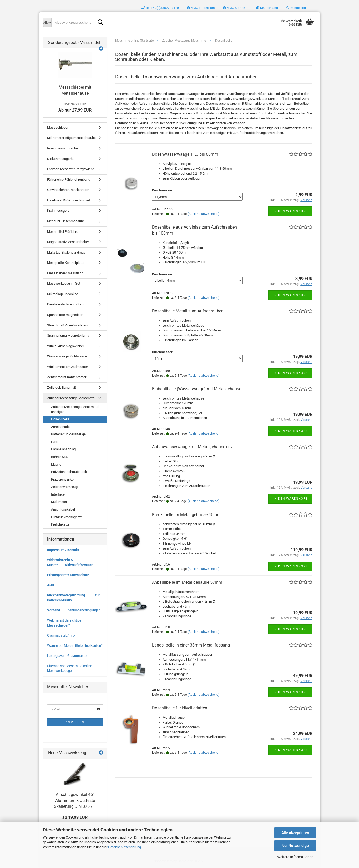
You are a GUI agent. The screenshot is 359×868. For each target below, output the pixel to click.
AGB (50, 585)
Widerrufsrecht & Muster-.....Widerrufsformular (70, 562)
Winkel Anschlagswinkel (65, 346)
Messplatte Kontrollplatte (66, 263)
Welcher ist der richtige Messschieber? (64, 623)
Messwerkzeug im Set (64, 283)
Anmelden (75, 722)
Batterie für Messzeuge (68, 434)
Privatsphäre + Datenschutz (68, 575)
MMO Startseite (236, 8)
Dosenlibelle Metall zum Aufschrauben (188, 311)
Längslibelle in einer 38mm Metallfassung (191, 645)
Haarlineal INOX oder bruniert (69, 200)
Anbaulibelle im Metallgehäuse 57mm (187, 582)
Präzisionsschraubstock (69, 472)
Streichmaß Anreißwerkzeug (68, 325)
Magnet (57, 464)
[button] (267, 8)
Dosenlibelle (60, 419)
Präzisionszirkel (63, 479)
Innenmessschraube (62, 148)
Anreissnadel (61, 427)
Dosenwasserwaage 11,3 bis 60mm (185, 154)
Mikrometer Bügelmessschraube (71, 138)
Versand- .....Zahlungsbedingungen (74, 610)
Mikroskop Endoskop (63, 294)
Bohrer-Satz (60, 457)
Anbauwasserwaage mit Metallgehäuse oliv (192, 447)
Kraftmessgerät (59, 211)
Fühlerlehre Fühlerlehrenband (69, 180)
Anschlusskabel (63, 509)
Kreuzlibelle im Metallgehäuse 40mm (186, 515)
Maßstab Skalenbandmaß (66, 252)
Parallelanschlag (63, 449)
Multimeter (59, 502)
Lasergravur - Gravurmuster (67, 656)
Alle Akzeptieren (295, 833)
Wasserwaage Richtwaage (67, 356)
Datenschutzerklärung (125, 847)
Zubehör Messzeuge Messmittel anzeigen (75, 409)
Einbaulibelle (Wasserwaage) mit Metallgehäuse (197, 389)
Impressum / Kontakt (63, 550)
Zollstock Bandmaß (62, 388)
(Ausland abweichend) (203, 214)
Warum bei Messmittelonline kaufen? (75, 646)
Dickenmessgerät (60, 159)
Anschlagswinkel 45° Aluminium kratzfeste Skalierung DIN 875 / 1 (75, 801)
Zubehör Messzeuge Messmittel (71, 398)
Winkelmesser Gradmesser (67, 367)
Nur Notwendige (295, 846)
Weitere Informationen (295, 857)
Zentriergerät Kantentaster (67, 377)
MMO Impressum (201, 8)
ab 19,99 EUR (75, 817)
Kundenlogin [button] (297, 8)
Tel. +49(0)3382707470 (160, 8)
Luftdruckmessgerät (66, 517)
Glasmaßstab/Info (61, 635)
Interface (58, 494)
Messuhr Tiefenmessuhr (65, 221)
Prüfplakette (60, 524)
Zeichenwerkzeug (64, 487)
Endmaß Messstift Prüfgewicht (70, 169)
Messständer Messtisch (65, 273)
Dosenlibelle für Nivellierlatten (180, 708)
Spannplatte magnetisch (65, 315)
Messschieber (58, 127)
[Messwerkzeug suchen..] (47, 22)
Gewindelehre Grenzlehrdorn (68, 190)
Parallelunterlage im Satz (65, 304)
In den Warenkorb (290, 211)
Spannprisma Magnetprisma (68, 335)
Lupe (55, 442)
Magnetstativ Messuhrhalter (68, 242)
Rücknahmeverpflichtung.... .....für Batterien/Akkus (73, 598)
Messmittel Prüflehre (63, 232)
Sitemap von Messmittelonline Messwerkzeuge (70, 668)
